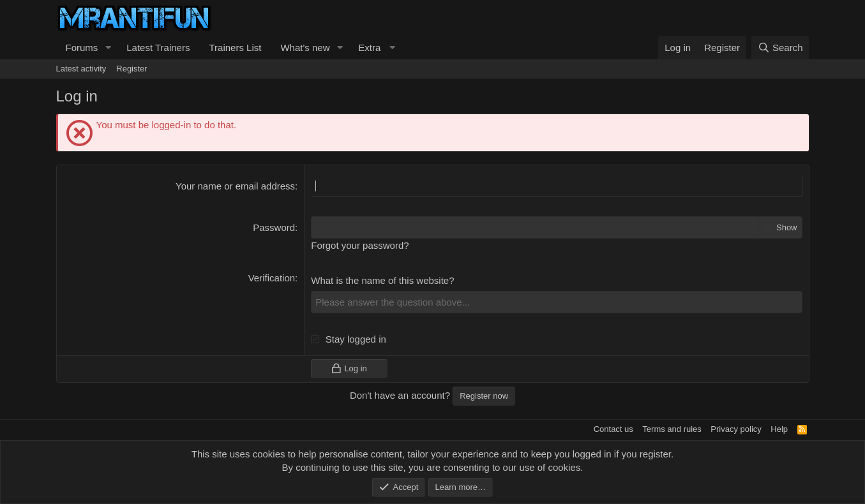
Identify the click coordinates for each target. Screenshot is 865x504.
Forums (82, 48)
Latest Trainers (158, 48)
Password (274, 227)
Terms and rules (672, 429)
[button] (108, 48)
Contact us (613, 429)
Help (779, 429)
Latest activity (81, 69)
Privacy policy (736, 429)
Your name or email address (235, 186)
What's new (305, 48)
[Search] (780, 48)
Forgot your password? (360, 245)
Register (132, 69)
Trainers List (235, 48)
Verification (272, 278)
